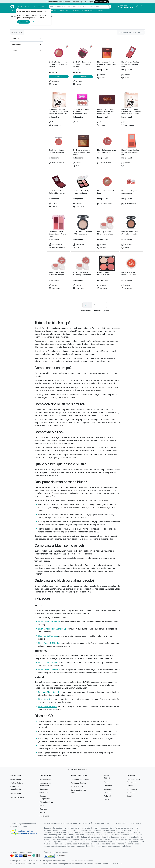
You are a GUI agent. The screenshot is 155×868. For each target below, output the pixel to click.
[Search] (109, 7)
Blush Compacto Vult (47, 663)
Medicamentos (45, 780)
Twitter (106, 782)
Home (14, 17)
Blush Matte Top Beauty (49, 622)
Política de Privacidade (80, 780)
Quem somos (16, 780)
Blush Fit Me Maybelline (49, 670)
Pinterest (107, 796)
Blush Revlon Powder (48, 706)
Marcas (43, 812)
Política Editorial (17, 783)
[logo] (12, 7)
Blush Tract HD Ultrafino (49, 643)
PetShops (131, 793)
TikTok (106, 799)
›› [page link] (105, 305)
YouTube (107, 793)
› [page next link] (100, 305)
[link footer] (49, 856)
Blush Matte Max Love (48, 636)
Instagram (108, 789)
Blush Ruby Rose (46, 699)
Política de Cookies (79, 783)
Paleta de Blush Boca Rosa (50, 692)
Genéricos (99, 11)
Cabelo (130, 796)
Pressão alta (64, 11)
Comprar (59, 77)
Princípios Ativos (46, 802)
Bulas (42, 805)
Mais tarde (36, 22)
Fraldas (130, 786)
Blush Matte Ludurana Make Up (52, 629)
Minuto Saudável (17, 798)
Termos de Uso (77, 786)
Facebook (108, 786)
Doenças (43, 809)
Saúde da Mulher (87, 11)
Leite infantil (75, 11)
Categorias (44, 789)
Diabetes (54, 11)
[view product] (59, 53)
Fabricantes (44, 816)
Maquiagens (132, 789)
